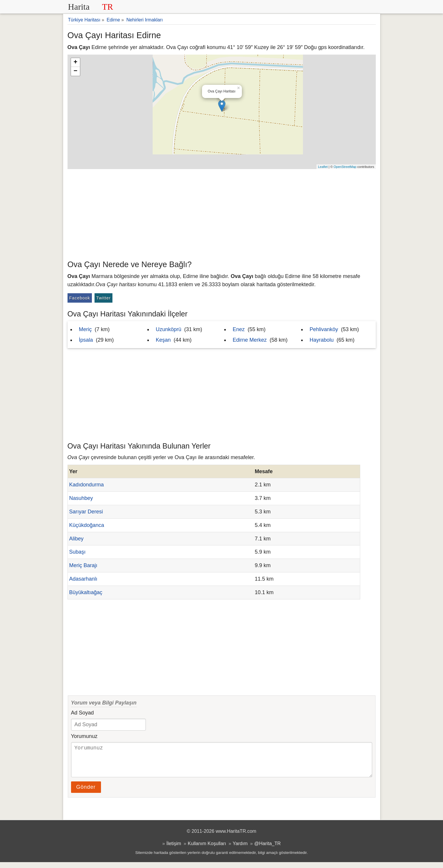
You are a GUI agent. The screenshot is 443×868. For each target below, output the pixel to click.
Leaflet (323, 167)
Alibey (76, 539)
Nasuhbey (81, 498)
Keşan (163, 340)
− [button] (75, 71)
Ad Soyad (82, 713)
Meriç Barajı (83, 565)
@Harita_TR (267, 849)
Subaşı (78, 552)
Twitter (103, 298)
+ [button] (75, 63)
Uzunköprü (169, 329)
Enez (239, 329)
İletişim (174, 849)
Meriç (85, 329)
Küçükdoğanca (87, 525)
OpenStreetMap (345, 167)
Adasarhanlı (83, 579)
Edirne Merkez (250, 340)
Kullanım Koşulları (207, 849)
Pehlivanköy (324, 329)
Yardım (240, 849)
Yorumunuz (84, 736)
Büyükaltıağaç (86, 592)
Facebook (80, 298)
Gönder (86, 793)
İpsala (86, 340)
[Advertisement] (222, 213)
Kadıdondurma (87, 485)
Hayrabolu (322, 340)
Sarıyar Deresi (86, 512)
